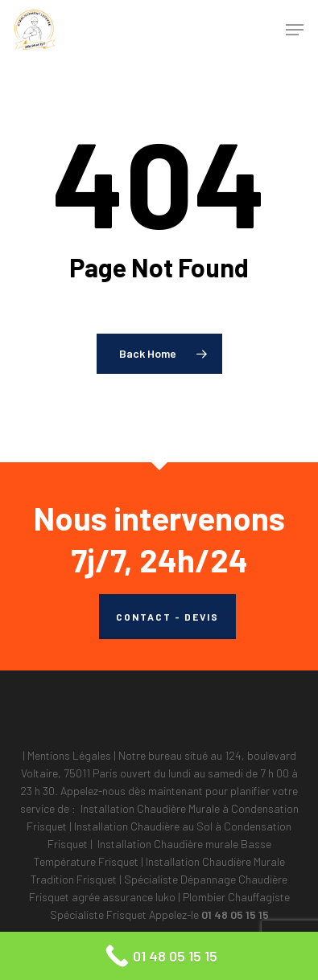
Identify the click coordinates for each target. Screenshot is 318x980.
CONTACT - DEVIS (167, 617)
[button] (295, 30)
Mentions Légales (69, 755)
